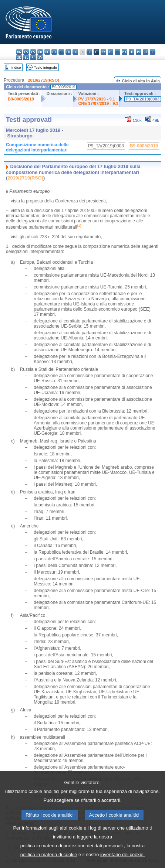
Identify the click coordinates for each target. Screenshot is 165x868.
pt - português (146, 52)
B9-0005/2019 (21, 99)
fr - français (75, 52)
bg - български (19, 52)
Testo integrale (45, 67)
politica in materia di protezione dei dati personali (72, 858)
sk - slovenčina (19, 57)
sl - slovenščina (26, 57)
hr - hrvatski (89, 52)
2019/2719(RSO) (43, 80)
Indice (16, 67)
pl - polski (139, 52)
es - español (26, 52)
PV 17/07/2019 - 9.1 (97, 99)
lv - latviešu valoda (103, 52)
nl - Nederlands (132, 52)
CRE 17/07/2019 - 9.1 (98, 103)
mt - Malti (124, 52)
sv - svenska (40, 57)
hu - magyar (117, 52)
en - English (68, 52)
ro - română (153, 52)
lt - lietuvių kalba (110, 52)
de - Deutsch (47, 52)
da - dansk (40, 52)
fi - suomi (33, 57)
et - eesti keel (54, 52)
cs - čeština (33, 52)
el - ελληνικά (61, 52)
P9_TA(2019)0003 (143, 99)
